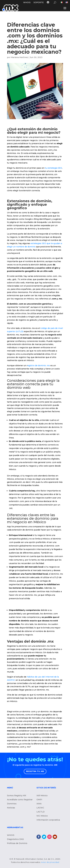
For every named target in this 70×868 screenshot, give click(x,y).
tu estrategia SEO (54, 168)
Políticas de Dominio (17, 843)
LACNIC (40, 808)
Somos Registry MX (17, 796)
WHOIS (27, 3)
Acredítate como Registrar (20, 800)
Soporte (39, 3)
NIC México (42, 816)
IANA (39, 804)
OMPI (39, 800)
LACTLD (41, 812)
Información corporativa (48, 820)
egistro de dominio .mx (39, 366)
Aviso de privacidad (50, 862)
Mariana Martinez (20, 57)
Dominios (12, 804)
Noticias (11, 808)
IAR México (42, 796)
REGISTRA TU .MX (35, 771)
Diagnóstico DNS (15, 839)
